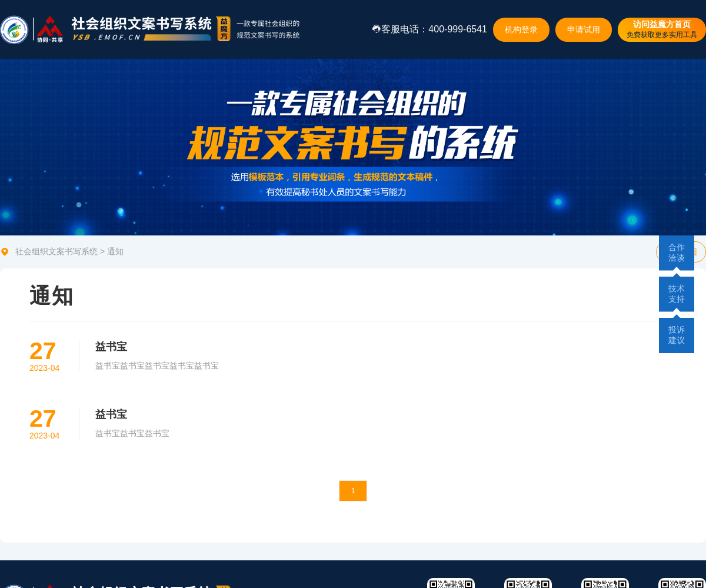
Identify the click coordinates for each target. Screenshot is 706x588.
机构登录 (521, 29)
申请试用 (584, 29)
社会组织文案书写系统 (56, 251)
